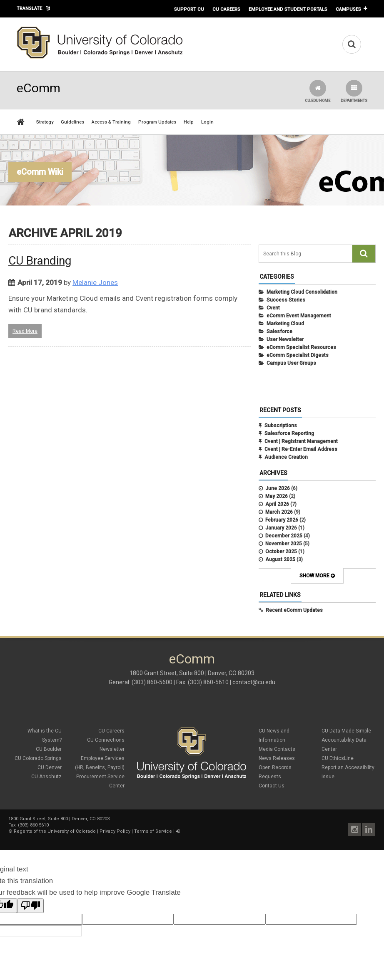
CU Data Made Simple (346, 731)
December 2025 (284, 536)
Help (189, 122)
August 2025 (280, 559)
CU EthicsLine (338, 758)
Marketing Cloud (285, 324)
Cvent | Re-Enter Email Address (301, 449)
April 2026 (277, 504)
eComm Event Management (299, 316)
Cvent (273, 308)
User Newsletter (285, 339)
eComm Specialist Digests (298, 355)
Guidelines (72, 122)
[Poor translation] (30, 906)
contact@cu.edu (254, 682)
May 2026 (277, 496)
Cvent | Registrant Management (301, 441)
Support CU (189, 9)
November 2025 (284, 544)
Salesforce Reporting (289, 433)
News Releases (277, 758)
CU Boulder (49, 749)
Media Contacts (277, 749)
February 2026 (282, 520)
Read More (25, 331)
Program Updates (157, 122)
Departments (354, 91)
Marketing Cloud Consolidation (302, 292)
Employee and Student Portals (288, 9)
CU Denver (50, 767)
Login (207, 122)
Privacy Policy (115, 831)
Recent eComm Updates (294, 610)
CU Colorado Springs (38, 758)
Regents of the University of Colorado (55, 831)
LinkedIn (369, 829)
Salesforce (279, 332)
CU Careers (226, 9)
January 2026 (281, 528)
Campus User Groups (291, 363)
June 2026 (278, 488)
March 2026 (279, 512)
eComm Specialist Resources (301, 347)
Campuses (348, 9)
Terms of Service (153, 831)
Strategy (45, 122)
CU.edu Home (318, 91)
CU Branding (40, 261)
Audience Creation (286, 457)
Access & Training (111, 122)
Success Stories (286, 300)
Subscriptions (281, 426)
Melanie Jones (95, 282)
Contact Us (272, 786)
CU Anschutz (46, 777)
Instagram (354, 829)
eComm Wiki (40, 172)
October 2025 (281, 552)
